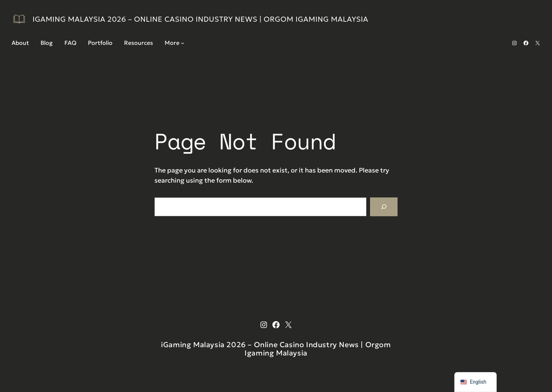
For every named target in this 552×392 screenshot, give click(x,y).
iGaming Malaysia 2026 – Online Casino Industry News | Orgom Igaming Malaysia (200, 19)
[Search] (384, 207)
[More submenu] (183, 43)
